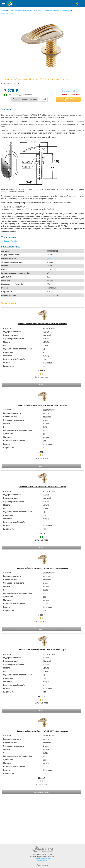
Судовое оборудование (43, 859)
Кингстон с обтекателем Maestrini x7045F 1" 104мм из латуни (43, 487)
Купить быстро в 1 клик (70, 91)
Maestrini (51, 258)
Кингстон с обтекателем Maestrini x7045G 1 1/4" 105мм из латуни (43, 568)
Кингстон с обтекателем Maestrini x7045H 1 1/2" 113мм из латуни (42, 731)
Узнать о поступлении (42, 792)
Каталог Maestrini (11, 241)
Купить (68, 99)
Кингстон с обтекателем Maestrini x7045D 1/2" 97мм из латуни (43, 405)
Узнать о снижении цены (70, 94)
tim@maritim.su (43, 861)
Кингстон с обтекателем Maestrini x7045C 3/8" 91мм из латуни (43, 324)
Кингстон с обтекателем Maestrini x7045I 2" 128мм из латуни (43, 650)
